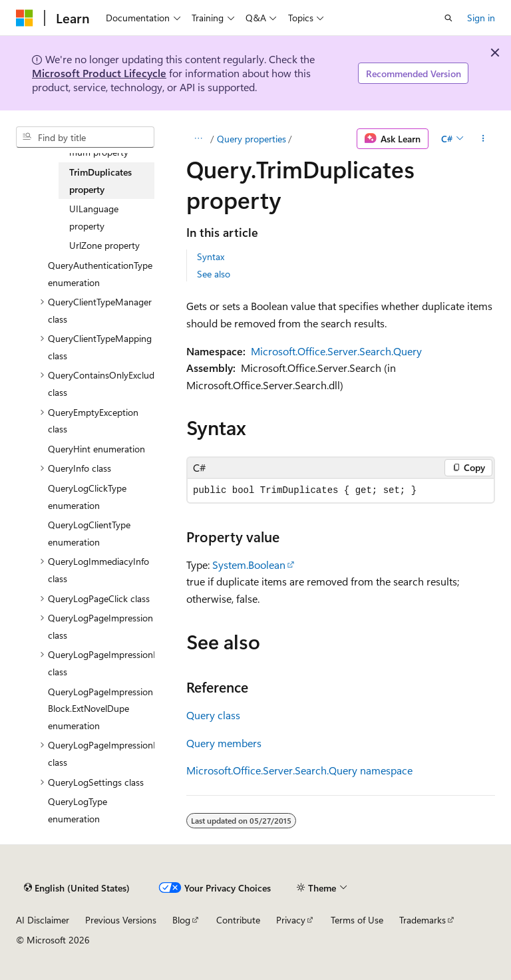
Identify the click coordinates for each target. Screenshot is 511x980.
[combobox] (85, 137)
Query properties (252, 139)
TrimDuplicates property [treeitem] (100, 181)
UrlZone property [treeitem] (104, 245)
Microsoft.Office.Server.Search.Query (336, 351)
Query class (213, 715)
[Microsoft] (25, 18)
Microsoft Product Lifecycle (99, 73)
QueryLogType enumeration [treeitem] (78, 810)
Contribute (238, 920)
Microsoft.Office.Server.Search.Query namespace (299, 770)
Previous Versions (121, 920)
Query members (224, 743)
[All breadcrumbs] (198, 139)
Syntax (211, 256)
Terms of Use (357, 920)
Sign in (481, 18)
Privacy (291, 920)
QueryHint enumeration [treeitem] (96, 449)
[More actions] (483, 139)
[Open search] (448, 18)
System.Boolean (249, 565)
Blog (181, 920)
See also (214, 274)
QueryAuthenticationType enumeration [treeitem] (100, 274)
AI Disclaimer (43, 920)
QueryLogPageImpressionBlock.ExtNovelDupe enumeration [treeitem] (100, 709)
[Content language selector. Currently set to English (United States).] (77, 888)
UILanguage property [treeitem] (94, 217)
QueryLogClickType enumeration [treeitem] (87, 497)
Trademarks (423, 920)
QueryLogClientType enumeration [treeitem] (89, 533)
